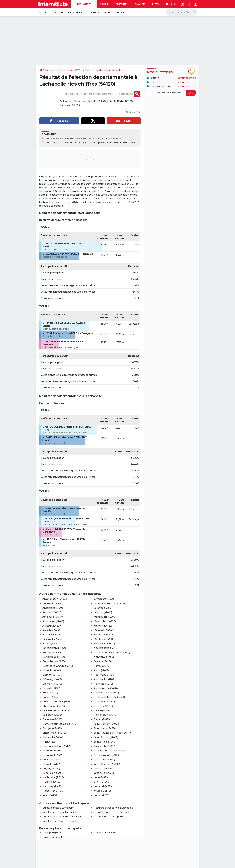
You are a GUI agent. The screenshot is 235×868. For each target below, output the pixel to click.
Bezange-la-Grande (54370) (58, 666)
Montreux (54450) (104, 639)
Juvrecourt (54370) (104, 599)
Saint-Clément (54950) (106, 724)
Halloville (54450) (52, 782)
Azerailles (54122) (52, 630)
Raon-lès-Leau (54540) (106, 693)
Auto (155, 4)
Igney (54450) (50, 795)
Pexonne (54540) (103, 684)
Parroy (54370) (102, 666)
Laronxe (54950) (103, 608)
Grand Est (90, 70)
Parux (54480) (102, 670)
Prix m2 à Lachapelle (106, 833)
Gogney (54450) (51, 768)
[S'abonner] (171, 93)
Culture (121, 4)
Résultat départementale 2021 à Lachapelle (65, 139)
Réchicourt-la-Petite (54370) (110, 697)
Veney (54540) (102, 782)
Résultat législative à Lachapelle (60, 821)
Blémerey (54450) (52, 679)
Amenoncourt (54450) (55, 599)
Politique (44, 12)
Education (93, 12)
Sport (104, 4)
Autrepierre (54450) (53, 621)
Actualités (84, 4)
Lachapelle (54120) (53, 833)
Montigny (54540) (104, 635)
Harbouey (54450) (52, 786)
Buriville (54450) (51, 697)
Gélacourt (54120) (52, 760)
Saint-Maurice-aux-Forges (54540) (113, 733)
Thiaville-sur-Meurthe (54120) (90, 101)
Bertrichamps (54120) (54, 661)
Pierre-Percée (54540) (106, 688)
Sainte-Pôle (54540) (105, 742)
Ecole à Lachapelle (53, 837)
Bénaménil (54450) (53, 653)
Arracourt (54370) (52, 612)
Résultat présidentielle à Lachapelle (62, 817)
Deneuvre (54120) (70, 105)
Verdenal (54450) (103, 786)
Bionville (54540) (52, 670)
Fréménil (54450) (52, 751)
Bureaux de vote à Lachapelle (106, 139)
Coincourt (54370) (52, 715)
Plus (171, 4)
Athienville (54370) (53, 617)
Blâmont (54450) (52, 675)
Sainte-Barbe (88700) (121, 101)
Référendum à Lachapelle (108, 817)
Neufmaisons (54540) (106, 648)
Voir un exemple (187, 78)
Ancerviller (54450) (53, 603)
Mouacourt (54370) (104, 644)
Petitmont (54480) (104, 675)
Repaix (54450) (102, 719)
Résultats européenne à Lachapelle (114, 808)
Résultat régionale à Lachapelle (60, 812)
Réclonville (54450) (104, 702)
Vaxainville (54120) (104, 773)
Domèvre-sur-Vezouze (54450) (59, 724)
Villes (120, 12)
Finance (140, 4)
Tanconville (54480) (105, 746)
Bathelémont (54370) (54, 648)
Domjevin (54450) (52, 728)
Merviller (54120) (103, 626)
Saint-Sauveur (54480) (106, 737)
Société (59, 12)
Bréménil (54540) (52, 684)
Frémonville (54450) (54, 755)
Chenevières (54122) (54, 706)
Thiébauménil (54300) (106, 755)
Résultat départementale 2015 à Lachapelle (65, 142)
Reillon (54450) (102, 710)
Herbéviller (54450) (53, 791)
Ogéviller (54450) (103, 661)
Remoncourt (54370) (105, 715)
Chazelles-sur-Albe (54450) (57, 702)
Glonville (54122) (51, 764)
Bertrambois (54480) (54, 657)
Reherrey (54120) (103, 706)
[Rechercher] (182, 12)
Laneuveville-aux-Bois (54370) (110, 603)
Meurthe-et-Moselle (110, 70)
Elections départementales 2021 (63, 70)
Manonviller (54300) (105, 617)
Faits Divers (75, 12)
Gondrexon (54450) (53, 773)
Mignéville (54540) (104, 630)
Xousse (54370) (102, 791)
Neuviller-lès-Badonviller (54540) (112, 653)
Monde (108, 12)
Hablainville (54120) (53, 777)
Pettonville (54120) (104, 679)
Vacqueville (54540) (104, 760)
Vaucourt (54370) (103, 768)
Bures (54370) (50, 693)
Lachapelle (98, 142)
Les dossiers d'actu (158, 86)
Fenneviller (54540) (53, 737)
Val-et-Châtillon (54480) (107, 764)
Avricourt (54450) (52, 626)
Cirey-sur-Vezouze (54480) (57, 710)
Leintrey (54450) (103, 612)
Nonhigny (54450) (104, 657)
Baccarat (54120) (51, 635)
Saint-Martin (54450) (105, 728)
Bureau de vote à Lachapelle (58, 808)
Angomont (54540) (53, 608)
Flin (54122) (49, 742)
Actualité (153, 78)
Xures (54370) (101, 795)
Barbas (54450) (51, 644)
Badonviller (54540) (53, 639)
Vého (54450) (101, 777)
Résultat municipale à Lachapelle (112, 812)
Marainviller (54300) (105, 621)
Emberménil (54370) (54, 733)
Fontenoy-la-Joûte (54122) (57, 746)
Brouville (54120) (51, 688)
